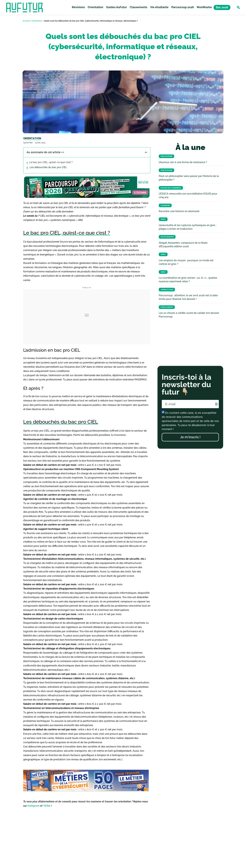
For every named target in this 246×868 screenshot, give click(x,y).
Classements (139, 8)
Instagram (33, 806)
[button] (238, 8)
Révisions (78, 8)
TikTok (47, 806)
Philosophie (166, 156)
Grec (163, 219)
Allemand (165, 205)
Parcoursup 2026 (183, 8)
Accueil (26, 21)
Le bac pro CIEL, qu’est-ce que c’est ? (51, 162)
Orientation (95, 8)
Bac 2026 (222, 8)
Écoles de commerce (171, 188)
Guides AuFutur (116, 8)
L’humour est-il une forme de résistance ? (183, 162)
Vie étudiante (159, 8)
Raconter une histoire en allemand (179, 211)
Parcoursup (167, 307)
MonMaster (204, 8)
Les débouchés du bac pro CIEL (48, 167)
